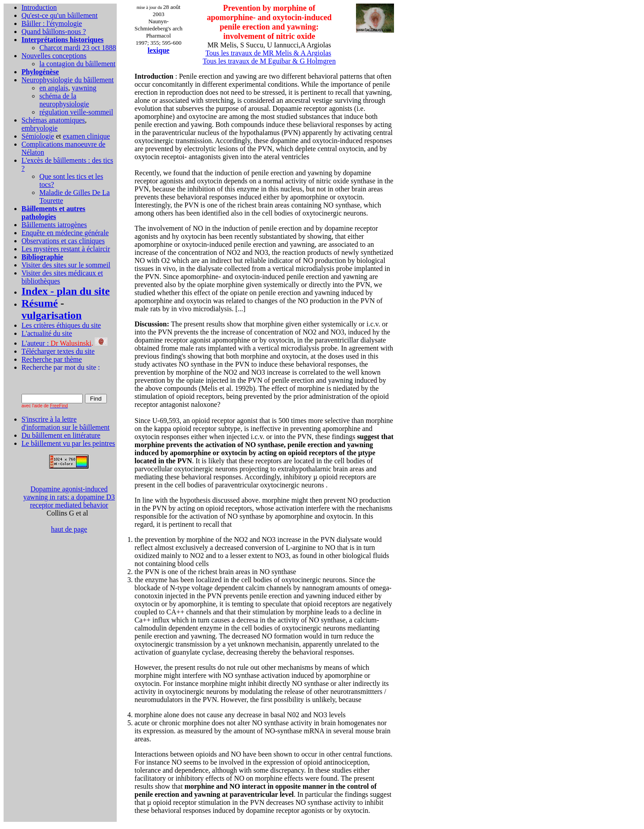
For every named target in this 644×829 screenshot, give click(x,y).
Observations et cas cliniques (63, 241)
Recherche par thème (52, 359)
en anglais (54, 88)
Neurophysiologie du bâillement (68, 80)
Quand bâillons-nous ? (54, 32)
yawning (84, 88)
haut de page (69, 529)
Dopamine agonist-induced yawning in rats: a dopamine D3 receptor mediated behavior (69, 497)
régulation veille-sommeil (76, 112)
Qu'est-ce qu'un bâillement (59, 15)
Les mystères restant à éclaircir (66, 249)
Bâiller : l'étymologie (52, 23)
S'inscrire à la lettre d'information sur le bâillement (66, 423)
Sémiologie (38, 136)
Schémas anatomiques (53, 120)
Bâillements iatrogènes (54, 225)
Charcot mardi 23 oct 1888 (78, 48)
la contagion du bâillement (77, 64)
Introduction (39, 7)
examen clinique (86, 136)
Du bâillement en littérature (61, 435)
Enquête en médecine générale (65, 233)
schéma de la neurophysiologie (64, 100)
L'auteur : (56, 343)
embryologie (40, 128)
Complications (43, 144)
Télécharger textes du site (58, 351)
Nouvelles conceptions (54, 56)
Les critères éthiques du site (61, 325)
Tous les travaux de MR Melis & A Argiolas (268, 53)
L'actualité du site (47, 333)
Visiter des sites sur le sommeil (66, 265)
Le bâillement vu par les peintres (68, 443)
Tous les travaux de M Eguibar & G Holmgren (269, 61)
